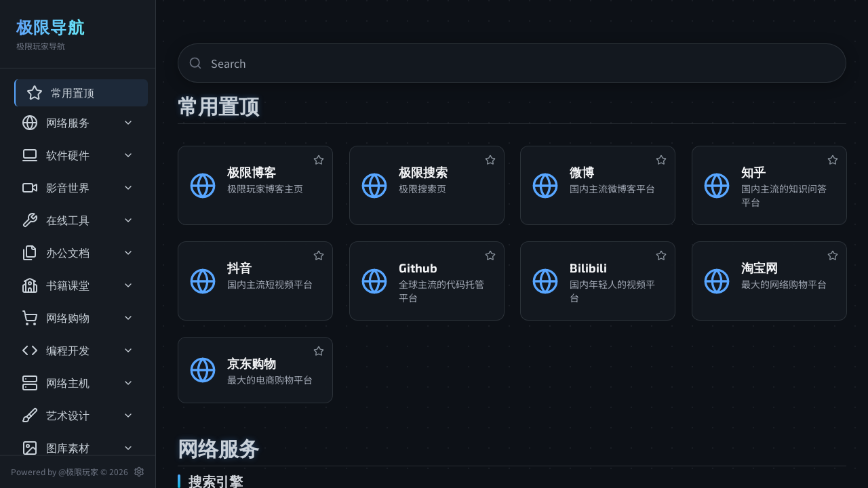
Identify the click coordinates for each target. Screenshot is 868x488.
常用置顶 (60, 93)
